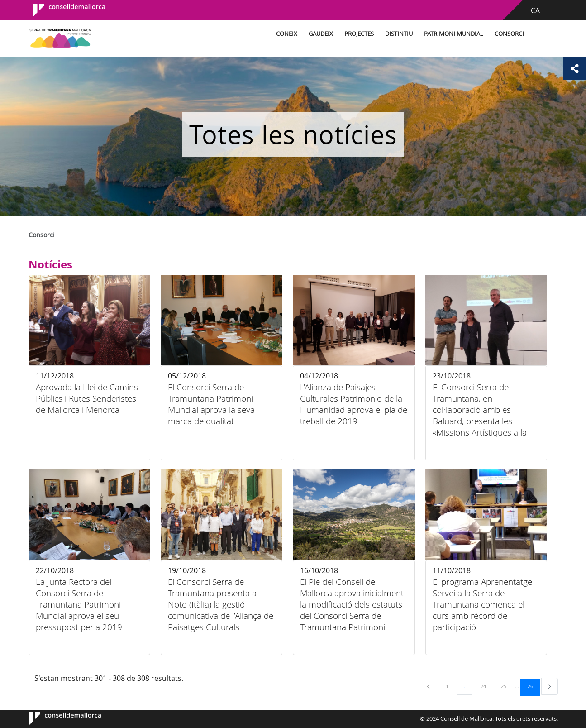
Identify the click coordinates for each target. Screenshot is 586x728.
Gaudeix (321, 34)
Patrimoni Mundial (454, 34)
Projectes (359, 34)
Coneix (287, 34)
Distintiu (399, 34)
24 (486, 686)
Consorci (509, 34)
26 (534, 686)
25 (507, 686)
